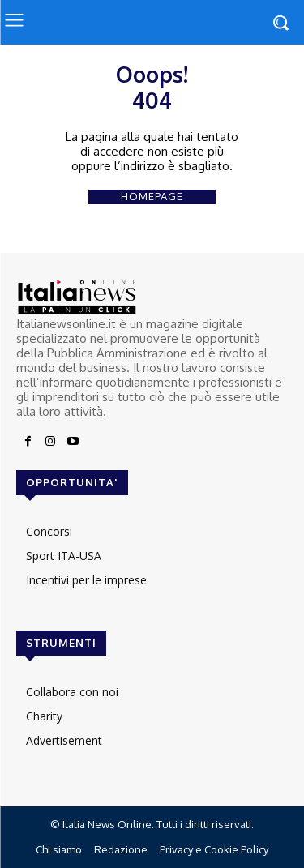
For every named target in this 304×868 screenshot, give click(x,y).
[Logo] (152, 297)
